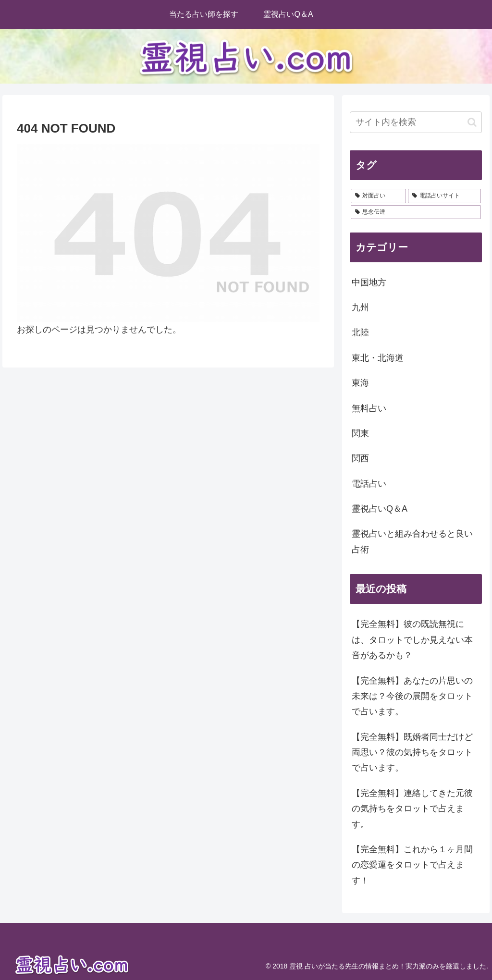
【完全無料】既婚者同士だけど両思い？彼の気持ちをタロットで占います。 (412, 753)
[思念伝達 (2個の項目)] (416, 212)
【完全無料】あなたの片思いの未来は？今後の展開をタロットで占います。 (412, 696)
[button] (472, 122)
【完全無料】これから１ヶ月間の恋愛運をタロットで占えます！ (412, 865)
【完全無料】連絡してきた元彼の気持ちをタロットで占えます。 (412, 809)
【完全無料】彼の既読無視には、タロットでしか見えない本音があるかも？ (412, 640)
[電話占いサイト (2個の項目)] (444, 196)
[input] (416, 122)
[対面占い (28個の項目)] (378, 196)
